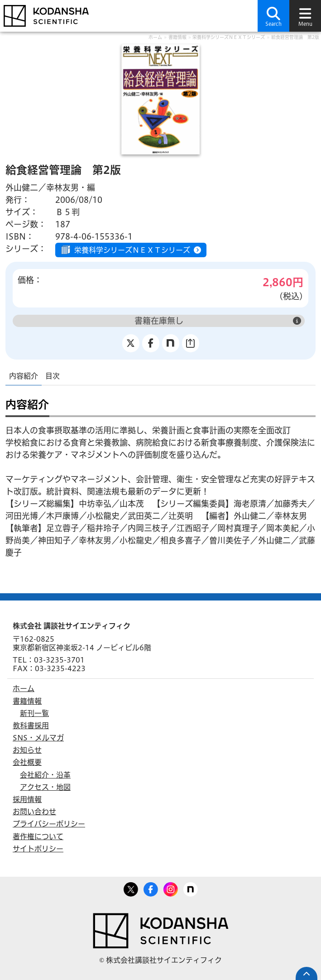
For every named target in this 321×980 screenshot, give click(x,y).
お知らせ (27, 750)
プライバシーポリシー (49, 824)
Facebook (151, 888)
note (191, 888)
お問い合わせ (34, 812)
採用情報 (27, 799)
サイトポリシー (38, 849)
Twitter (131, 888)
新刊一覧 (34, 713)
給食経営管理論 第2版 (295, 37)
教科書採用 (31, 725)
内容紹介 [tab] (24, 376)
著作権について (38, 836)
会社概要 (27, 762)
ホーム (155, 37)
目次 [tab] (53, 376)
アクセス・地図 (45, 787)
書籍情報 (177, 37)
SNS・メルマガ (38, 738)
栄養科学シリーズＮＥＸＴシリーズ (229, 37)
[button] (273, 16)
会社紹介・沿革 (45, 775)
